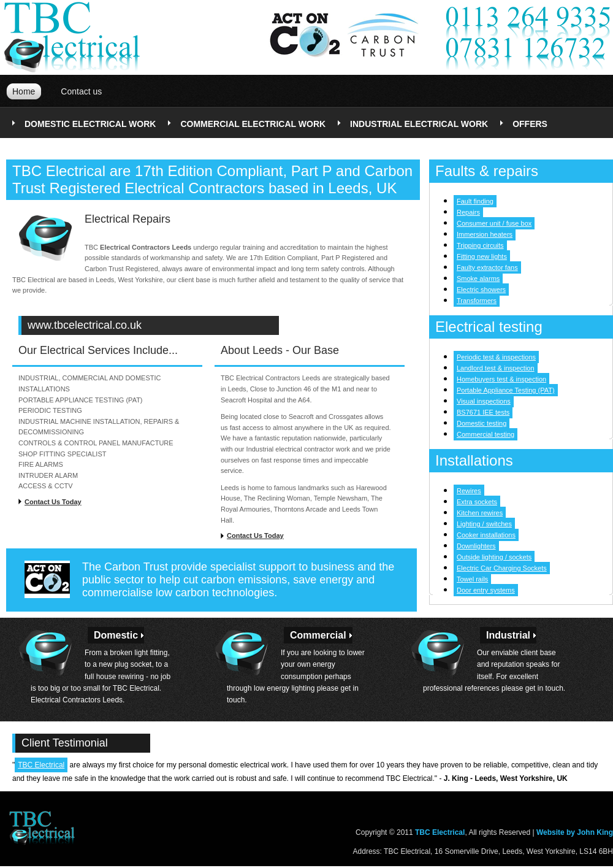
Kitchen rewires (480, 513)
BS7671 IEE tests (483, 412)
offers (530, 124)
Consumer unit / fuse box (494, 223)
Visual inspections (484, 401)
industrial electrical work (419, 124)
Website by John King (575, 832)
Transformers (477, 301)
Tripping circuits (480, 245)
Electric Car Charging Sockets (502, 568)
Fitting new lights (482, 256)
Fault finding (475, 201)
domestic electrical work (90, 124)
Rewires (469, 491)
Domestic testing (482, 423)
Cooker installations (486, 535)
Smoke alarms (478, 278)
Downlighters (476, 546)
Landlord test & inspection (496, 368)
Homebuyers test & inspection (501, 379)
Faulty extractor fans (487, 267)
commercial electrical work (253, 124)
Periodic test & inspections (496, 357)
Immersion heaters (485, 234)
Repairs (468, 212)
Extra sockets (477, 502)
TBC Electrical (41, 765)
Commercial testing (485, 434)
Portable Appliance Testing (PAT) (506, 390)
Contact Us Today (53, 502)
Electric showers (481, 290)
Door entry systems (486, 590)
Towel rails (472, 579)
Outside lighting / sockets (494, 557)
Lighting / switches (484, 524)
